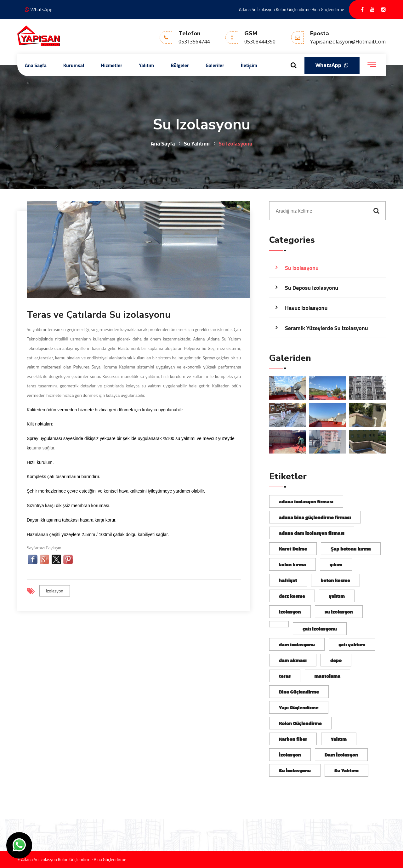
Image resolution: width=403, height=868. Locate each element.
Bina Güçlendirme (299, 692)
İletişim (249, 65)
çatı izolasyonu (320, 629)
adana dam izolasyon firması (312, 533)
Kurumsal (74, 65)
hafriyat (288, 580)
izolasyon (55, 591)
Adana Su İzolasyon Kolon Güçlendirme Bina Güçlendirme (292, 9)
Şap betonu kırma (351, 549)
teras (285, 676)
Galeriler (215, 65)
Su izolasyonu (302, 268)
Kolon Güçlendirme (300, 723)
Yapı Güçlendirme (299, 707)
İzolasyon (290, 755)
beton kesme (335, 580)
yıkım (336, 564)
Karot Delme (293, 549)
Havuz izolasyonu (306, 308)
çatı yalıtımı (352, 644)
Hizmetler (111, 65)
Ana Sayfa (36, 65)
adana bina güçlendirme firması (315, 517)
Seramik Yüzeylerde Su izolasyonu (326, 328)
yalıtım (337, 596)
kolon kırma (292, 564)
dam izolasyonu (297, 644)
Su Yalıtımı (197, 143)
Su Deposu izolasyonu (312, 288)
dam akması (293, 660)
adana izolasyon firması (306, 501)
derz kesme (292, 596)
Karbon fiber (293, 739)
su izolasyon (339, 612)
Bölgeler (180, 65)
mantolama (328, 676)
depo (336, 660)
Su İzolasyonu (295, 770)
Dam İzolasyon (341, 755)
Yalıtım (146, 65)
